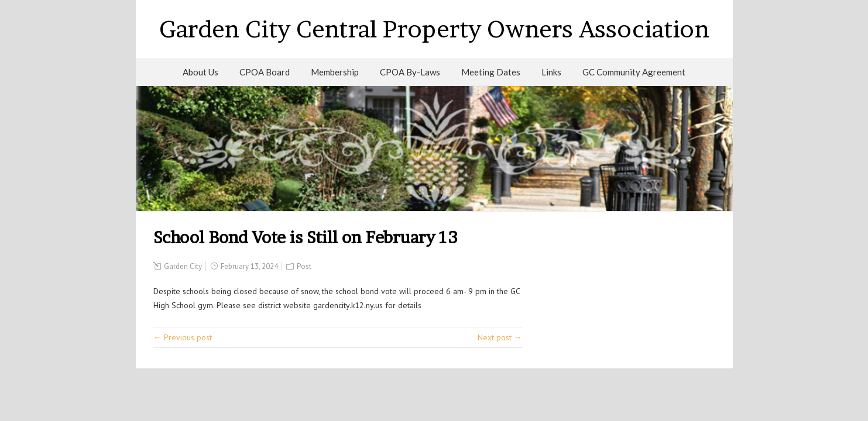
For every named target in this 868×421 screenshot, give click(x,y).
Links (551, 72)
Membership (335, 72)
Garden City (183, 266)
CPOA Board (265, 72)
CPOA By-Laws (410, 72)
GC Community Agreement (634, 72)
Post (304, 266)
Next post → (500, 337)
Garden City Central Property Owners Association (434, 29)
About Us (200, 72)
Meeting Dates (491, 72)
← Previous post (183, 337)
